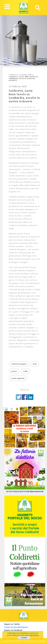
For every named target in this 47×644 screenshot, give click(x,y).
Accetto (24, 638)
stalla (25, 371)
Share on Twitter (19, 397)
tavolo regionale (18, 378)
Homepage (13, 75)
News (30, 75)
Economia (23, 75)
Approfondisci (34, 635)
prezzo (14, 371)
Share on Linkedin (31, 397)
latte (35, 364)
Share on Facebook (25, 397)
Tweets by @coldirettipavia (16, 627)
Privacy (42, 641)
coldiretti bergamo (19, 364)
